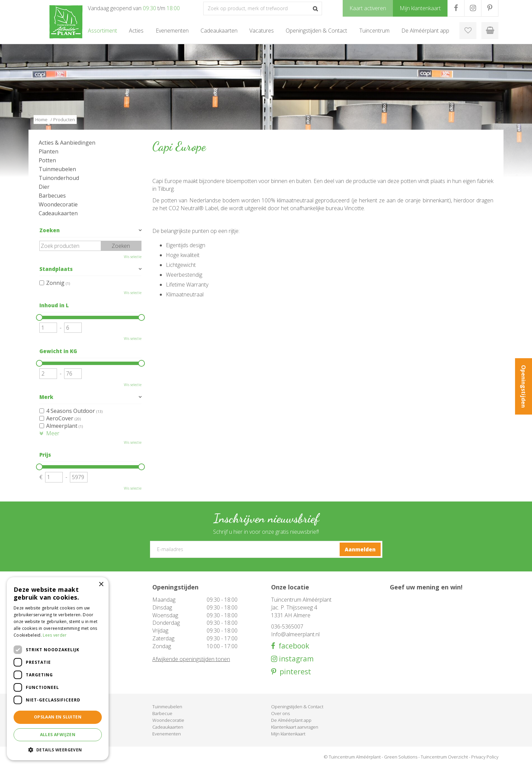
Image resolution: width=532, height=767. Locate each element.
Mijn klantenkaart (288, 734)
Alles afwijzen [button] (58, 735)
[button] (58, 750)
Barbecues (52, 196)
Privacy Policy (485, 757)
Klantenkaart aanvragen (295, 727)
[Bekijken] (490, 31)
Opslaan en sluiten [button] (58, 717)
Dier (44, 187)
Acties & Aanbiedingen (67, 143)
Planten (49, 151)
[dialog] (58, 669)
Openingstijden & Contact (297, 707)
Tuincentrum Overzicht (444, 757)
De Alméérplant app (291, 720)
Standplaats (56, 269)
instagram (295, 659)
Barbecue (162, 713)
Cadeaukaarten (58, 213)
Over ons (280, 713)
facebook (292, 646)
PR (490, 8)
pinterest (294, 672)
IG (473, 8)
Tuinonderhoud (59, 178)
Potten (47, 160)
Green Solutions (401, 757)
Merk (46, 397)
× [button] (101, 585)
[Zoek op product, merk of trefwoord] (263, 8)
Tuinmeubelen (57, 169)
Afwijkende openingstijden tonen (191, 659)
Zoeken (50, 230)
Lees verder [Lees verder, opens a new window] (55, 635)
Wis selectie (133, 257)
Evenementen (167, 734)
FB (456, 8)
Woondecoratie (58, 204)
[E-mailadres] (266, 549)
